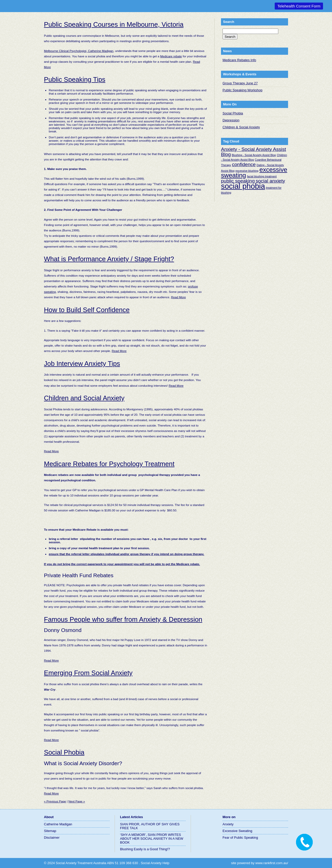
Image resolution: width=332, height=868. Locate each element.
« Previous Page (55, 801)
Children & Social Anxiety (241, 127)
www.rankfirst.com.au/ (272, 863)
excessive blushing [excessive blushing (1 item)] (247, 171)
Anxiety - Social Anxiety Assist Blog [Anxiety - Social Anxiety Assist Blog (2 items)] (253, 152)
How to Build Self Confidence (87, 310)
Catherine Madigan (58, 824)
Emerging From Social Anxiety (88, 673)
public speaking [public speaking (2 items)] (238, 181)
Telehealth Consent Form (299, 6)
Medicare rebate (171, 56)
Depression (231, 120)
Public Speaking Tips (75, 79)
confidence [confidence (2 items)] (244, 164)
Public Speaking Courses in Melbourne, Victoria (114, 24)
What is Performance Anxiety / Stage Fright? (109, 259)
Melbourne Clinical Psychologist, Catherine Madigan (79, 51)
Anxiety (228, 824)
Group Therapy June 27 (240, 83)
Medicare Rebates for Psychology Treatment (109, 464)
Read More (178, 297)
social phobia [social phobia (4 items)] (243, 186)
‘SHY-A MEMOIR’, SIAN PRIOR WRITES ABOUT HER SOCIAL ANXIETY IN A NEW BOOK (152, 839)
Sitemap (50, 831)
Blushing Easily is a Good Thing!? (145, 849)
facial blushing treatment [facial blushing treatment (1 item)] (262, 176)
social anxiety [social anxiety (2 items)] (270, 181)
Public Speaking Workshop (242, 90)
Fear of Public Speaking (240, 838)
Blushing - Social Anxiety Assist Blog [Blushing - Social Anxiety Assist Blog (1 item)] (254, 155)
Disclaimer (52, 838)
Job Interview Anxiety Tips (82, 364)
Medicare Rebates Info (239, 60)
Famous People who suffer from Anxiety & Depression (123, 619)
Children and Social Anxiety (84, 398)
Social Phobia (64, 752)
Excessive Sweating (237, 831)
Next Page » (77, 801)
